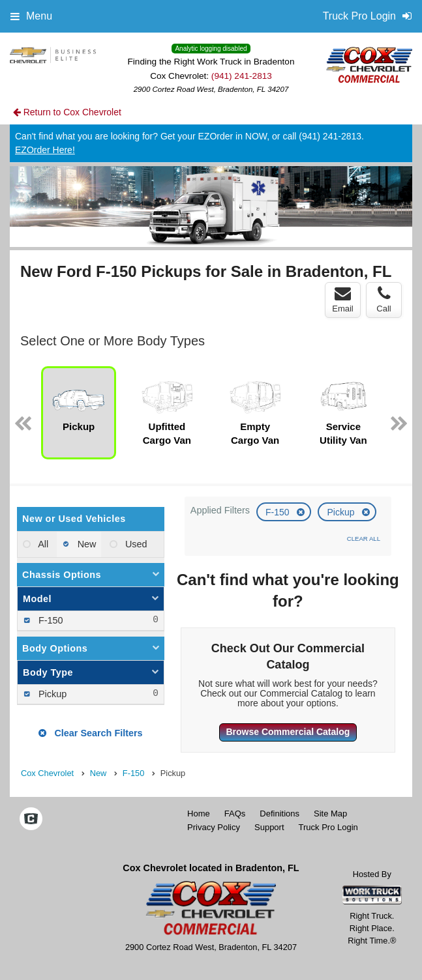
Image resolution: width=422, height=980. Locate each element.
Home (199, 814)
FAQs (235, 814)
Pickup (342, 512)
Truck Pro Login (328, 827)
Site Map (330, 814)
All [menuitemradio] (42, 544)
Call (384, 300)
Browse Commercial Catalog (288, 732)
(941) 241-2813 (242, 76)
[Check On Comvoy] (31, 820)
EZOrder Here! (45, 150)
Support (269, 827)
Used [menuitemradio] (135, 544)
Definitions (279, 814)
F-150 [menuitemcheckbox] (50, 620)
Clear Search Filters (90, 733)
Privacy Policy (214, 827)
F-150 (279, 512)
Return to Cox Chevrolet (67, 112)
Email (343, 300)
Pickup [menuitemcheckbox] (51, 694)
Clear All (364, 539)
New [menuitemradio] (86, 544)
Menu (31, 16)
